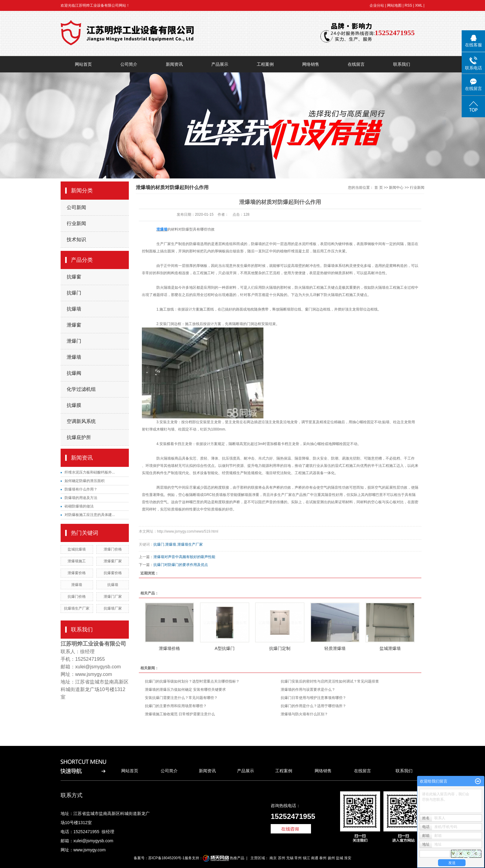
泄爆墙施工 (77, 561)
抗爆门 (74, 293)
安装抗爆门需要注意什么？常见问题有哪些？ (181, 698)
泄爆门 (74, 341)
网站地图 (394, 5)
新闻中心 (396, 188)
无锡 (290, 858)
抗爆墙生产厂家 (77, 608)
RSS (408, 5)
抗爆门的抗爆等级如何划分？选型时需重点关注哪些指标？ (192, 681)
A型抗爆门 (224, 648)
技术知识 (76, 239)
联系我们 (402, 64)
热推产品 (237, 858)
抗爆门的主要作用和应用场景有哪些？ (176, 706)
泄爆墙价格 (169, 648)
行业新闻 (76, 223)
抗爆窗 (74, 277)
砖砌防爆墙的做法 (79, 506)
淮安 (348, 858)
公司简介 (129, 64)
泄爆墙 (74, 357)
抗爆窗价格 (113, 573)
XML (419, 5)
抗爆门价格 (77, 597)
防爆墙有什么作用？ (81, 489)
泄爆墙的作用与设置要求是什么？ (308, 690)
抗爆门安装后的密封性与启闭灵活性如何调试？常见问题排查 (330, 681)
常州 (298, 858)
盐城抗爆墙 (77, 549)
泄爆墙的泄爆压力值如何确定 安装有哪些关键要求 (185, 690)
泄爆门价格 (113, 549)
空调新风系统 (81, 421)
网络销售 (311, 64)
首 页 (378, 188)
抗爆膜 (74, 405)
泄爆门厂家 (113, 597)
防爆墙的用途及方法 (81, 498)
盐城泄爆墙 (390, 648)
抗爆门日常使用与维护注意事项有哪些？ (313, 698)
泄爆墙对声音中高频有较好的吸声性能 (184, 557)
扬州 (331, 858)
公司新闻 (76, 207)
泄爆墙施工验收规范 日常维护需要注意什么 (180, 714)
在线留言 (356, 64)
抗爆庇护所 (79, 437)
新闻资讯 (174, 64)
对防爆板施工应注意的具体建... (90, 515)
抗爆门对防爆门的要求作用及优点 (181, 565)
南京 (273, 858)
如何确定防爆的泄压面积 (85, 481)
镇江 (306, 858)
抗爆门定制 (280, 648)
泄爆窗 (74, 325)
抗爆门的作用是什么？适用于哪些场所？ (313, 706)
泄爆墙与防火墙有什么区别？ (304, 714)
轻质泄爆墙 (335, 648)
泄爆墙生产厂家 (190, 544)
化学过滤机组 (81, 389)
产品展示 (220, 64)
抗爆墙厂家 (113, 608)
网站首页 (83, 64)
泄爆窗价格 (77, 573)
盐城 (339, 858)
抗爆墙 (74, 309)
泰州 (323, 858)
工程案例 (265, 64)
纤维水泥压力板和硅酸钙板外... (90, 472)
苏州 (282, 858)
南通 (315, 858)
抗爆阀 (74, 373)
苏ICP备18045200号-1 (166, 858)
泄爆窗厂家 (113, 561)
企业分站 (377, 5)
